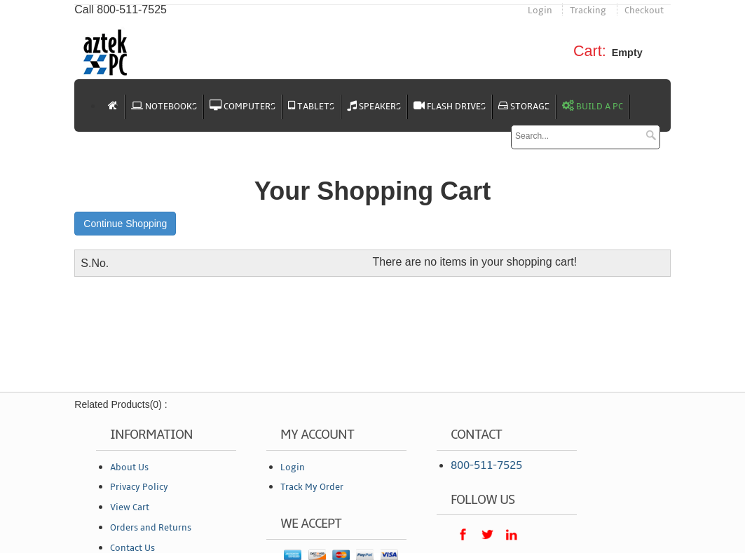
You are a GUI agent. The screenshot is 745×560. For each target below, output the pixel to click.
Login (540, 11)
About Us (129, 467)
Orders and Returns (151, 528)
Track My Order (312, 487)
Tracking (588, 11)
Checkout (644, 11)
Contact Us (132, 548)
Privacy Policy (139, 487)
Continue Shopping (125, 224)
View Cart (130, 507)
